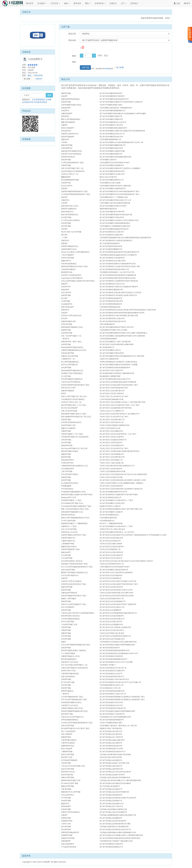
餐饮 (88, 3)
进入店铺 (27, 79)
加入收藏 (119, 67)
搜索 (49, 95)
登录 (187, 3)
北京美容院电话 (39, 99)
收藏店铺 (38, 79)
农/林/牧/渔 (100, 3)
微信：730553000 (35, 75)
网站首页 (30, 3)
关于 (124, 3)
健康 (67, 3)
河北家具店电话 (40, 102)
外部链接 (107, 69)
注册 (177, 3)
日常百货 (55, 3)
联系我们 (134, 3)
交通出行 (113, 3)
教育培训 (77, 3)
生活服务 (42, 3)
